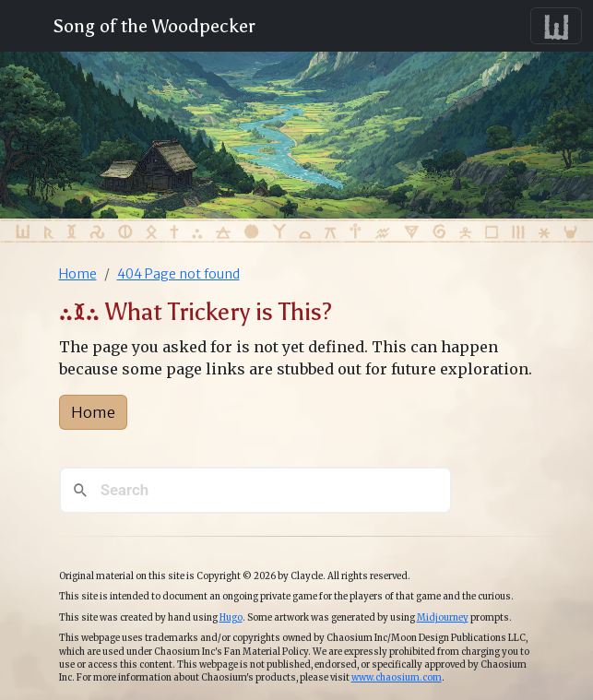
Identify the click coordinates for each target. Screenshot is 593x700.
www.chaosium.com (397, 678)
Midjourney (443, 618)
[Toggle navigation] (556, 26)
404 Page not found (178, 274)
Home (78, 274)
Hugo (231, 618)
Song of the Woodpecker (151, 26)
